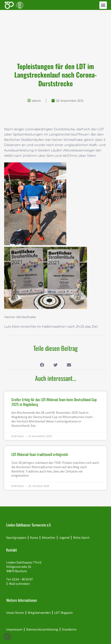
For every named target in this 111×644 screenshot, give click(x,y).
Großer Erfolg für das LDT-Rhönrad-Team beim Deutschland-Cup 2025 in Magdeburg (54, 402)
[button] (103, 5)
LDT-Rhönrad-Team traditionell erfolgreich (40, 454)
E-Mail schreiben (18, 584)
